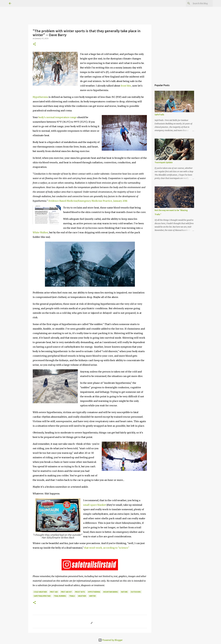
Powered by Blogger (111, 640)
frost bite (126, 86)
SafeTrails (159, 115)
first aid (54, 592)
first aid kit (66, 592)
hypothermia (94, 592)
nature (124, 592)
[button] (34, 44)
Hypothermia (40, 97)
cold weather (40, 592)
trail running (60, 596)
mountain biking (111, 592)
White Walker (40, 232)
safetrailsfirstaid (42, 596)
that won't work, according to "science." (107, 548)
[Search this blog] (198, 3)
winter (92, 596)
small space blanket (95, 505)
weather (82, 596)
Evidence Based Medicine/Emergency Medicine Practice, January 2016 (88, 201)
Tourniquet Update (164, 162)
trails (72, 596)
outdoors (136, 592)
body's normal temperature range (58, 117)
